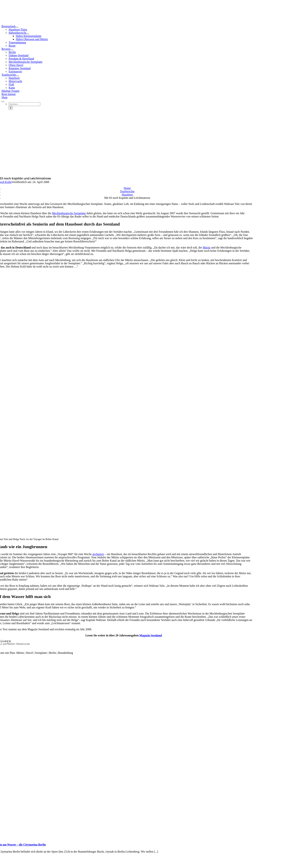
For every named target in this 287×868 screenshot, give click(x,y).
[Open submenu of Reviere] (12, 50)
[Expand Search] (3, 102)
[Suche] (11, 108)
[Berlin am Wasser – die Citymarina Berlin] (64, 838)
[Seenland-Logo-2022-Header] (143, 17)
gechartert (98, 554)
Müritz (207, 248)
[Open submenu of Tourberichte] (18, 76)
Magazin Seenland (151, 635)
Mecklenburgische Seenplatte (69, 213)
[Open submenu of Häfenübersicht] (28, 34)
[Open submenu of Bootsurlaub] (17, 27)
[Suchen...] (24, 104)
